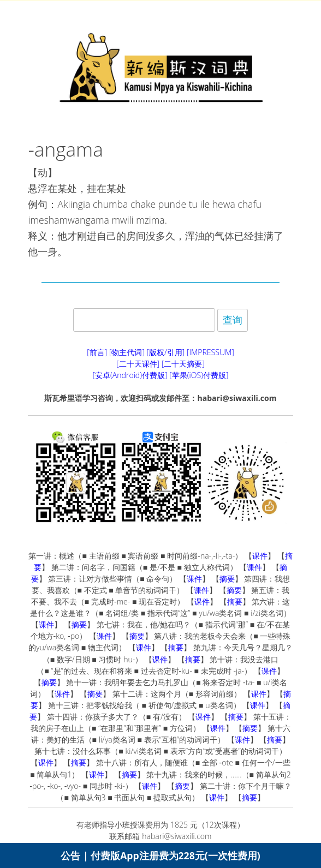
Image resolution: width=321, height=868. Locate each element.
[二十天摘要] (183, 364)
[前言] (97, 352)
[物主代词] (127, 352)
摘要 (227, 579)
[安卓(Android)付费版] (130, 375)
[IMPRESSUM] (210, 352)
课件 (260, 556)
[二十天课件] (138, 364)
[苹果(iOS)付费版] (199, 375)
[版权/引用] (166, 352)
